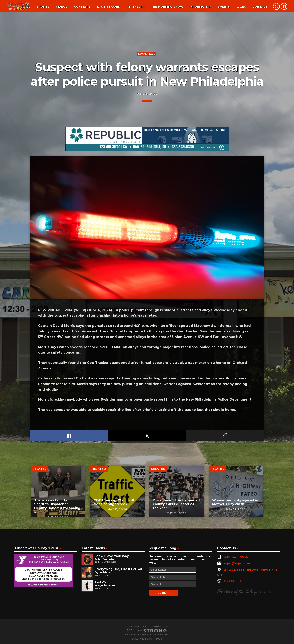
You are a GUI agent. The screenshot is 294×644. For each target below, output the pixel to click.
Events (224, 7)
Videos (62, 7)
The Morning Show (167, 7)
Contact (260, 7)
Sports (43, 7)
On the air (136, 7)
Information (201, 7)
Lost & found (109, 7)
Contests (82, 7)
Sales (241, 7)
